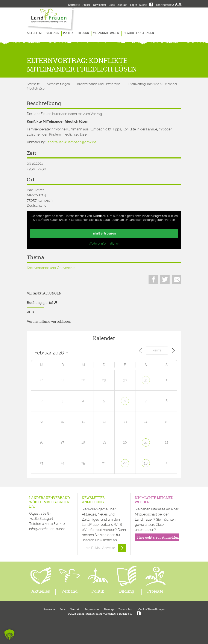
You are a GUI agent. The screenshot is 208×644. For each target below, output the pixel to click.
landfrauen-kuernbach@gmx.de (71, 142)
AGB (30, 312)
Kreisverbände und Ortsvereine (99, 84)
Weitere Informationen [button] (104, 244)
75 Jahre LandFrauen (139, 33)
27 (125, 463)
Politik (68, 33)
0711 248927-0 (53, 524)
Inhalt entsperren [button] (104, 233)
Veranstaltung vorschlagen (49, 321)
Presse (86, 5)
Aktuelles (35, 33)
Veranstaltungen (106, 33)
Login (134, 5)
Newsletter (100, 5)
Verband (53, 33)
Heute (157, 351)
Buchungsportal (40, 303)
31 (146, 380)
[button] (9, 635)
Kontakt (122, 5)
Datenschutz (126, 609)
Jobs (112, 5)
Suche (143, 5)
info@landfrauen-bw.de (47, 529)
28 (146, 463)
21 (146, 443)
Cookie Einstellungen (152, 609)
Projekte (155, 591)
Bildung (83, 33)
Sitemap (109, 609)
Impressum (92, 609)
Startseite (74, 5)
